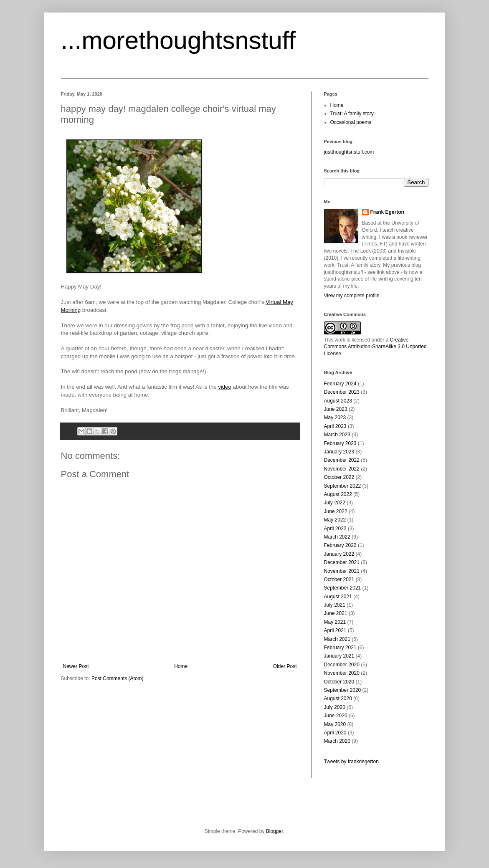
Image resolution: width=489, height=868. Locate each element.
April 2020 (335, 733)
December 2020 (342, 665)
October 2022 (339, 477)
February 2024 (340, 384)
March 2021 (337, 639)
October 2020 (339, 682)
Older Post (285, 666)
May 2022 (335, 520)
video (225, 387)
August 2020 (338, 698)
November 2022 (342, 469)
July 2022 (335, 503)
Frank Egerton (387, 212)
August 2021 (338, 597)
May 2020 (335, 724)
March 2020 (337, 741)
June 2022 (336, 511)
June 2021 (336, 613)
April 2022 (335, 529)
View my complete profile (352, 296)
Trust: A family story (352, 114)
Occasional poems (351, 122)
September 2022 (343, 486)
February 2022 (340, 545)
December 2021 (342, 562)
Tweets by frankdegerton (351, 762)
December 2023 (342, 392)
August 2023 (338, 401)
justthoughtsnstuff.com (349, 152)
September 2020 (343, 690)
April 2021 (335, 630)
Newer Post (76, 666)
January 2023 (339, 452)
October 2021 (339, 580)
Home (181, 666)
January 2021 (339, 656)
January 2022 (339, 554)
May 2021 (335, 622)
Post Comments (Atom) (118, 678)
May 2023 (335, 418)
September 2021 (343, 588)
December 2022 (342, 460)
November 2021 (342, 571)
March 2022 (337, 537)
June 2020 (336, 716)
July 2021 (335, 605)
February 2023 (340, 443)
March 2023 (337, 435)
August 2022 (338, 494)
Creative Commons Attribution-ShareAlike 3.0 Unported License (375, 347)
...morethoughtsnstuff (179, 40)
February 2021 (340, 648)
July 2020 (335, 707)
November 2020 (342, 673)
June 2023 (336, 409)
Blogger (275, 831)
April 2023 (335, 426)
